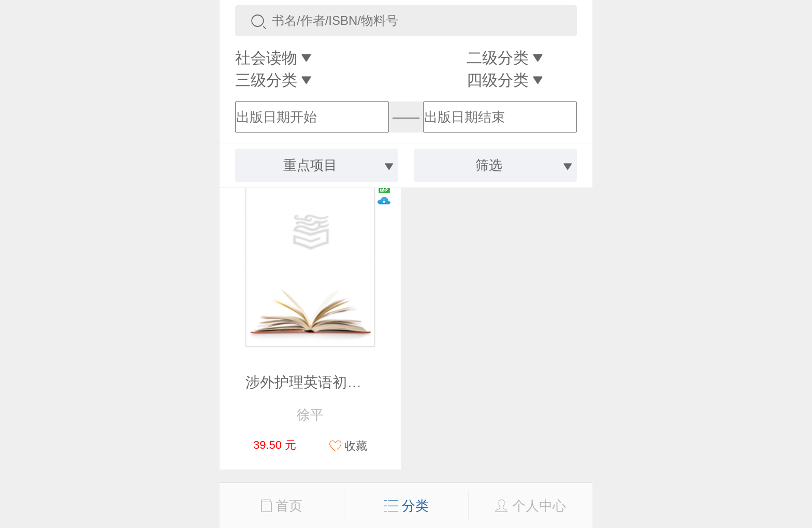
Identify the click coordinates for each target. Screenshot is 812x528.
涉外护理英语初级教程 (318, 382)
